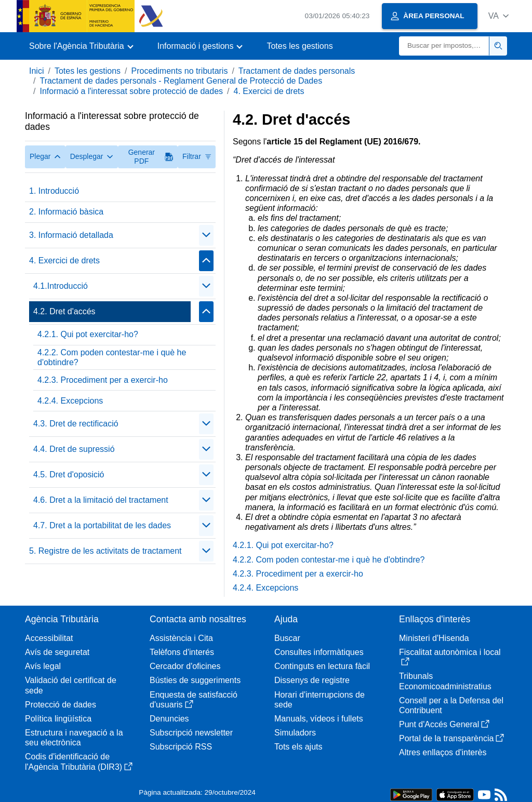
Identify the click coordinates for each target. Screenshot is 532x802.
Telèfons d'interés (182, 652)
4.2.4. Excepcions (70, 401)
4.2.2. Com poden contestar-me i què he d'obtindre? (112, 357)
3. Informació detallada (71, 235)
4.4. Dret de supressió (74, 449)
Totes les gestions (300, 46)
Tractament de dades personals (297, 71)
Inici (36, 71)
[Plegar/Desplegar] (206, 235)
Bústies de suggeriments (195, 680)
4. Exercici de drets (269, 91)
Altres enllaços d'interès (443, 752)
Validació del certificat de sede (71, 685)
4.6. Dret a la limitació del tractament (101, 500)
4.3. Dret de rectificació (76, 424)
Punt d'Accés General (444, 724)
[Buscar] (444, 46)
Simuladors (295, 733)
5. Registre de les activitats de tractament (105, 551)
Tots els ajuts (298, 747)
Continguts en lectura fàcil (322, 666)
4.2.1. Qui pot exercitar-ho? (88, 334)
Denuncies (169, 719)
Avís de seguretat (57, 652)
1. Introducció (54, 191)
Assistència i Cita (181, 638)
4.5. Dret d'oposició (69, 474)
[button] (498, 16)
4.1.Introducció (61, 286)
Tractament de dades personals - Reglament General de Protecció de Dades (181, 81)
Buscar (287, 638)
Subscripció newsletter (191, 733)
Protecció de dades (61, 705)
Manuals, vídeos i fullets (319, 719)
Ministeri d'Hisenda (434, 638)
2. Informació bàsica (66, 212)
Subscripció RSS (181, 747)
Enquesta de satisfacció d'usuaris (194, 700)
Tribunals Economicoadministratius (445, 681)
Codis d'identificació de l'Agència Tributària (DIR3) (79, 761)
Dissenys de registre (312, 680)
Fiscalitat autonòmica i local (450, 657)
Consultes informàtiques (319, 652)
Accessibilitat (49, 638)
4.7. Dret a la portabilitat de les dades (102, 525)
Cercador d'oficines (185, 666)
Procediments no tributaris (180, 71)
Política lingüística (58, 719)
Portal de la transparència (451, 738)
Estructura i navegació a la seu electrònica (74, 738)
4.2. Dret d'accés (64, 311)
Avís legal (43, 666)
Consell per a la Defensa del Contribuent (451, 705)
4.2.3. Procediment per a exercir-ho (103, 380)
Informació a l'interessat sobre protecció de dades (131, 91)
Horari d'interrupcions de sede (320, 700)
